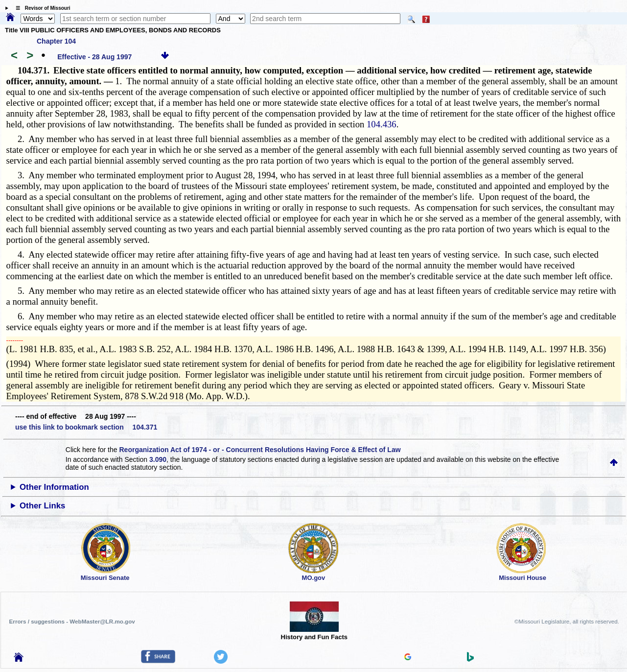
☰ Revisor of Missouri (41, 8)
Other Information (54, 487)
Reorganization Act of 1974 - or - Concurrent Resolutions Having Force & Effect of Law (260, 450)
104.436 (382, 124)
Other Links (42, 506)
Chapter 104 (56, 41)
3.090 (158, 459)
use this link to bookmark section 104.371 (86, 427)
